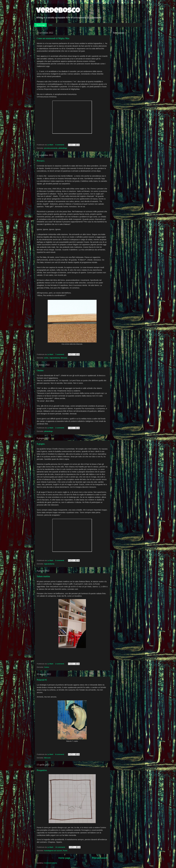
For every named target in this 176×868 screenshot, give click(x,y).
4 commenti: (60, 145)
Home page (41, 25)
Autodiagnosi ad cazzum (53, 851)
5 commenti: (60, 560)
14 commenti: (61, 847)
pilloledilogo (63, 148)
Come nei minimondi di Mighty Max (53, 38)
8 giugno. (41, 444)
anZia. (46, 358)
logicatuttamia (55, 358)
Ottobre (40, 370)
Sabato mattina (43, 576)
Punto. (65, 851)
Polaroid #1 (42, 680)
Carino (47, 667)
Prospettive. (42, 770)
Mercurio (64, 358)
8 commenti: (60, 754)
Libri (50, 25)
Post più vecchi (100, 858)
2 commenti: (60, 428)
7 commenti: (60, 354)
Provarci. (41, 161)
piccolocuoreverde (51, 148)
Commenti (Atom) (50, 863)
